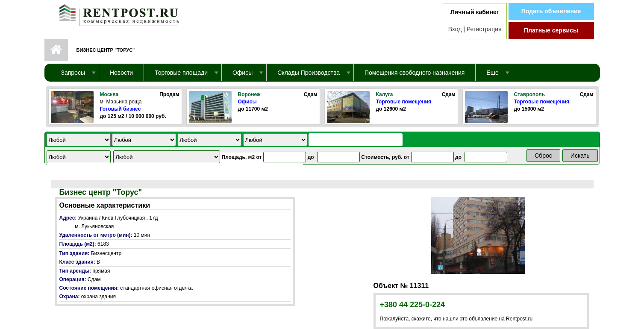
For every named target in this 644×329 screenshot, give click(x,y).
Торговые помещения (404, 102)
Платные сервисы (551, 30)
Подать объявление (551, 11)
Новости (121, 73)
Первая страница (56, 50)
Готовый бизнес (121, 109)
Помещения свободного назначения (415, 73)
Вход (455, 29)
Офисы (247, 102)
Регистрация (484, 29)
